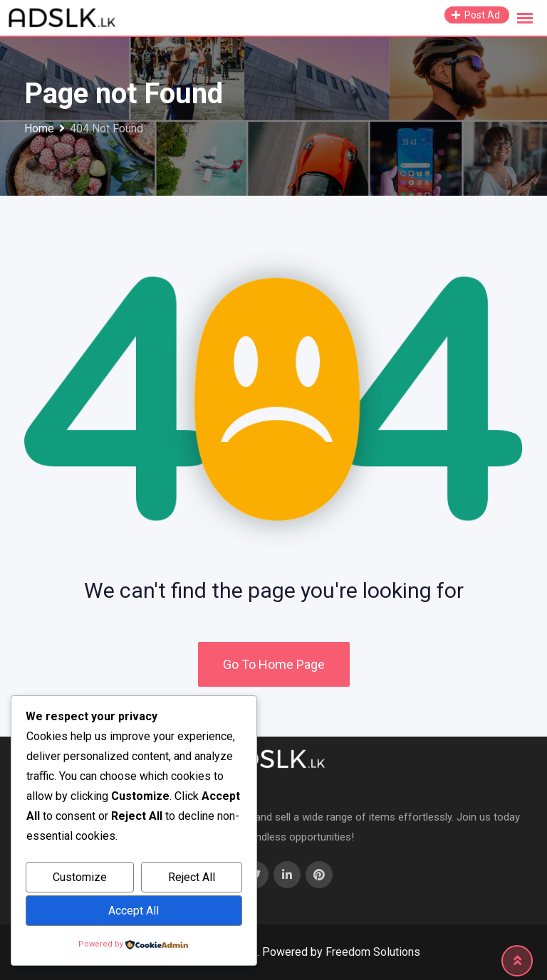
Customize (80, 877)
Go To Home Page (274, 664)
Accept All (134, 911)
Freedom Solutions (373, 952)
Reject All (192, 877)
